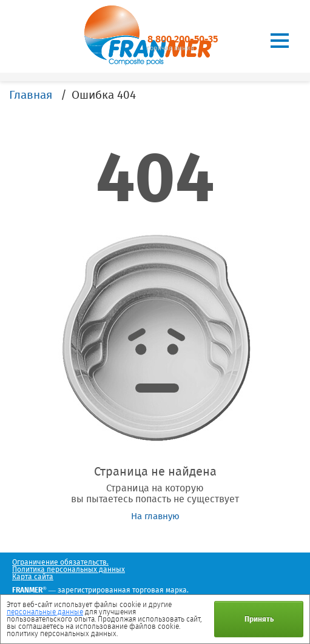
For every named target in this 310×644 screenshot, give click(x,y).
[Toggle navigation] (280, 41)
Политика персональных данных (69, 569)
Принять (259, 619)
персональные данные (45, 612)
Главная (31, 95)
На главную (155, 516)
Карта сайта (33, 577)
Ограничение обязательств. (60, 562)
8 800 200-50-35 (183, 39)
